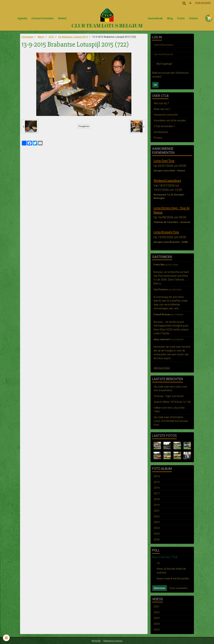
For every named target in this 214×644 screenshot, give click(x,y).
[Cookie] (6, 638)
